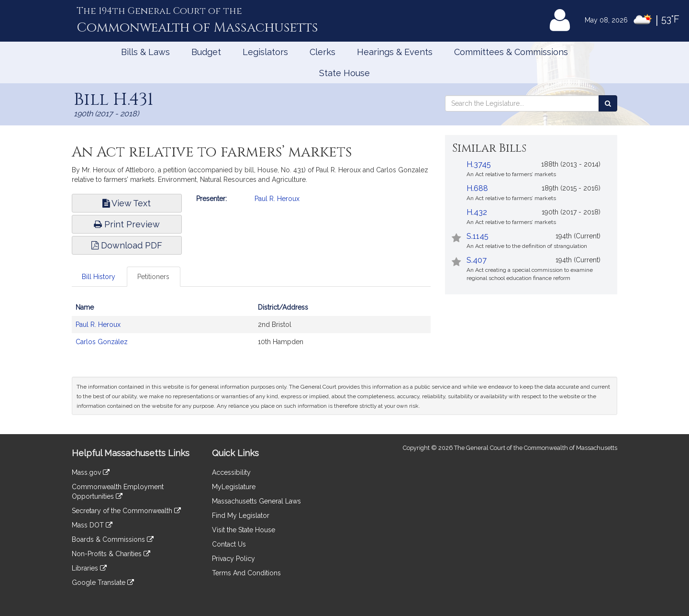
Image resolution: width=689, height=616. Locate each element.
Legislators (265, 52)
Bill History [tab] (99, 277)
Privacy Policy (233, 559)
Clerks (322, 52)
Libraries (89, 568)
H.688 (477, 188)
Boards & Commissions (113, 539)
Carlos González (102, 342)
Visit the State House (244, 530)
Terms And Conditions (246, 573)
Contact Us (229, 544)
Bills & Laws (145, 52)
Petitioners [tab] (153, 277)
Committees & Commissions (511, 52)
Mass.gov (91, 472)
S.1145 (478, 236)
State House (344, 73)
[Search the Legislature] (608, 103)
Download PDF (127, 245)
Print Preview (127, 224)
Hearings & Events (395, 52)
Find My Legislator (241, 515)
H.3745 (479, 164)
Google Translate (103, 582)
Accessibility (231, 472)
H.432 (477, 212)
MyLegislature (234, 487)
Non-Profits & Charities (111, 554)
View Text (127, 203)
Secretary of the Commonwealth (126, 511)
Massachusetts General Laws (256, 501)
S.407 (477, 260)
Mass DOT (92, 525)
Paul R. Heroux (277, 199)
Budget (206, 52)
